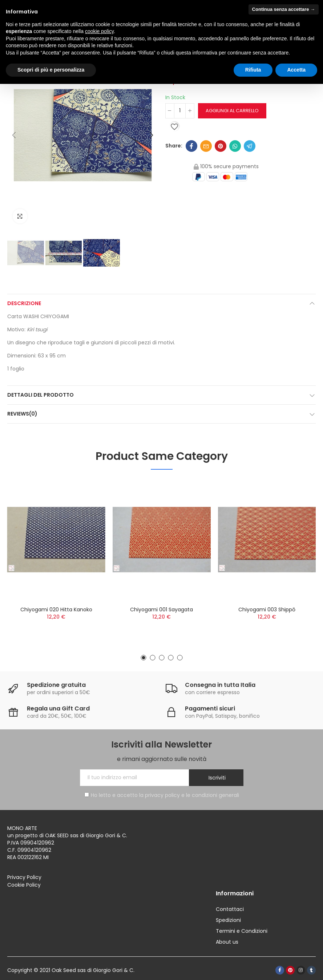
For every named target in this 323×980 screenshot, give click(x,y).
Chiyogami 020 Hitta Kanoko (56, 610)
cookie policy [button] (99, 31)
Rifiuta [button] (253, 70)
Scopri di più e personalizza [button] (51, 70)
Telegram (250, 146)
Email (206, 146)
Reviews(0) (22, 414)
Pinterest (221, 146)
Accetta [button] (296, 70)
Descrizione (24, 303)
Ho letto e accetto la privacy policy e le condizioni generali (162, 795)
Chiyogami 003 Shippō (267, 610)
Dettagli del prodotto (41, 395)
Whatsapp (235, 146)
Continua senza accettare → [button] (284, 9)
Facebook (191, 146)
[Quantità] (180, 111)
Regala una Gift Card (58, 708)
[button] (15, 135)
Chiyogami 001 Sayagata (161, 610)
